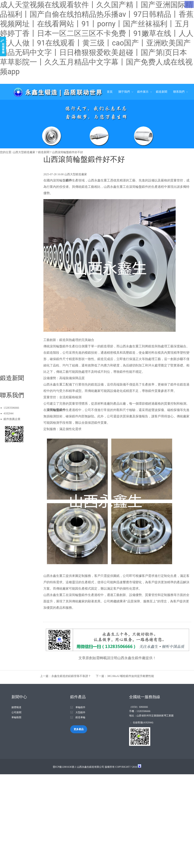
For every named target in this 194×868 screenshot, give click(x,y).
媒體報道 (16, 707)
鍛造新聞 (162, 92)
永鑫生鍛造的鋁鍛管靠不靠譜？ (71, 676)
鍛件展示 (143, 92)
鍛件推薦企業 (12, 419)
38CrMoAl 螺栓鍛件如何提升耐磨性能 (131, 676)
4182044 (8, 413)
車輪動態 (16, 717)
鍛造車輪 (80, 717)
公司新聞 (16, 712)
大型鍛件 (80, 712)
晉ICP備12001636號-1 (65, 767)
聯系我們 (179, 92)
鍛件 (69, 180)
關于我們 (124, 92)
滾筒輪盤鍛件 (56, 410)
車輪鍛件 (80, 707)
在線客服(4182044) (143, 722)
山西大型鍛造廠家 (24, 152)
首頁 (110, 92)
